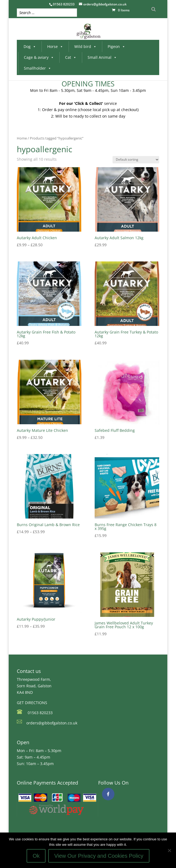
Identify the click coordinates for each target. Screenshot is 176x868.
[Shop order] (136, 160)
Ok (36, 856)
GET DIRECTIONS (32, 703)
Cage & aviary (39, 57)
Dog (30, 46)
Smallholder (38, 68)
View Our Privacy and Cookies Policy (99, 856)
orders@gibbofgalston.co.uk (52, 723)
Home (22, 138)
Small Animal (102, 57)
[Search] (153, 9)
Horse (55, 46)
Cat (71, 57)
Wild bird (85, 46)
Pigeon (116, 46)
